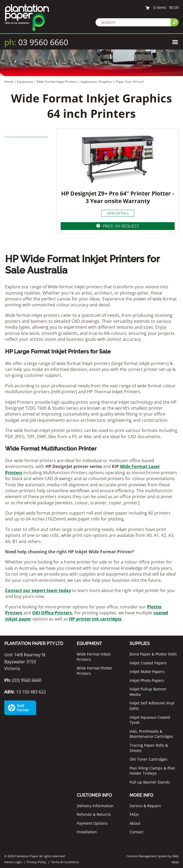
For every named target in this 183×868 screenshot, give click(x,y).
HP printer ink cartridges (95, 619)
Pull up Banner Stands (150, 782)
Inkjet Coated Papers (148, 663)
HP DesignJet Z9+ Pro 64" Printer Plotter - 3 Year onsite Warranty (118, 197)
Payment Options (92, 823)
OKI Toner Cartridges (149, 759)
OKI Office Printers (52, 613)
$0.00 (174, 7)
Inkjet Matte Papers (147, 672)
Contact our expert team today (38, 590)
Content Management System (147, 856)
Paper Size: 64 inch (130, 82)
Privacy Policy (36, 862)
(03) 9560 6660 (23, 680)
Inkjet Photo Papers (147, 680)
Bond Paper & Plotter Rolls (153, 654)
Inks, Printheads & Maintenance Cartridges (151, 734)
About (135, 823)
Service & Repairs (145, 806)
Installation (87, 832)
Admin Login (13, 862)
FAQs (134, 814)
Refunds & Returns (94, 814)
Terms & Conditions (65, 862)
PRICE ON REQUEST (121, 226)
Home (9, 82)
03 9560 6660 (36, 42)
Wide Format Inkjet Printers (57, 82)
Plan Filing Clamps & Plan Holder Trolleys (152, 771)
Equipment (25, 82)
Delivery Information (95, 806)
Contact (136, 832)
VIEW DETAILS (118, 213)
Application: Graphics (97, 82)
